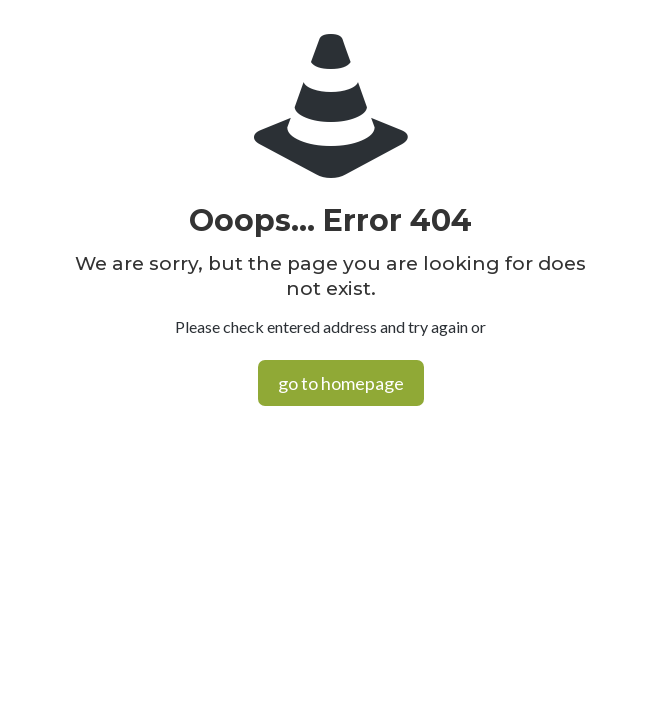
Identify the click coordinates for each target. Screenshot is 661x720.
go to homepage (341, 383)
